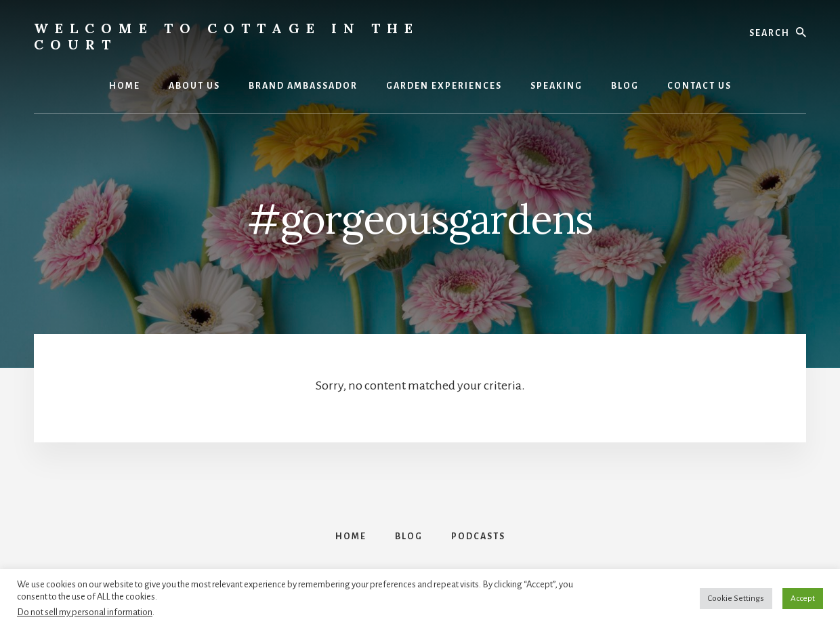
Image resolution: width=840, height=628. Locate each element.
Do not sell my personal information (85, 612)
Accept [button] (803, 599)
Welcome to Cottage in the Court (227, 36)
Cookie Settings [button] (736, 599)
